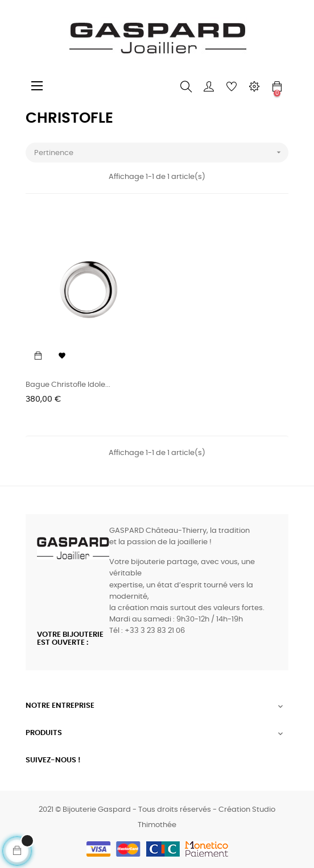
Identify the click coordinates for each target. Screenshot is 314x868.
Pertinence (161, 153)
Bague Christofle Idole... (68, 385)
